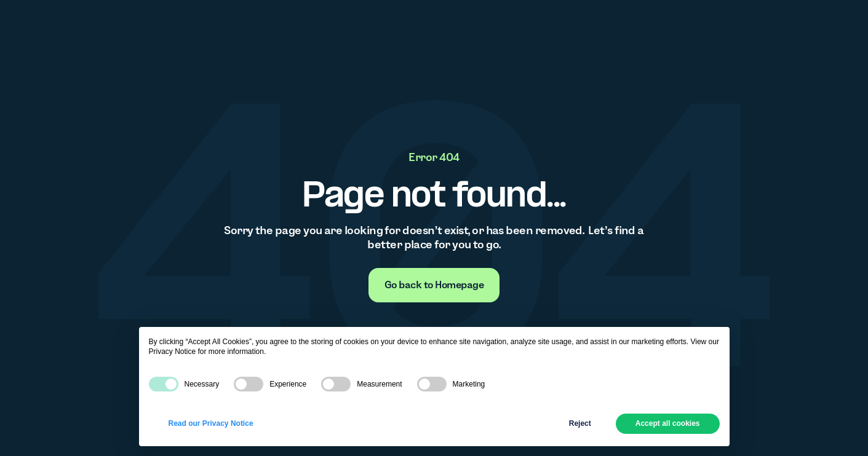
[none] (434, 285)
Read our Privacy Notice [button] (211, 423)
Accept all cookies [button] (668, 423)
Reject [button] (580, 423)
